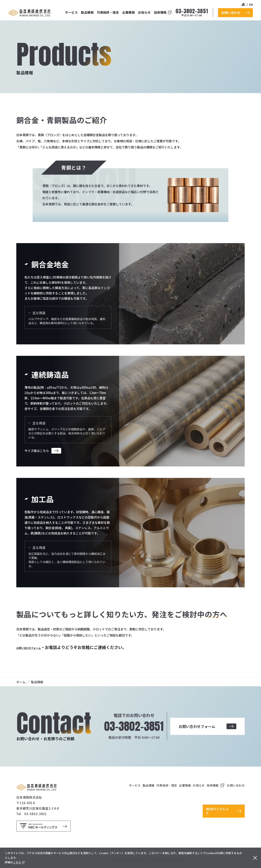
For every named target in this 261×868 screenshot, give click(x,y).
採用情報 (160, 12)
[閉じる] (254, 858)
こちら (17, 862)
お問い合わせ (236, 785)
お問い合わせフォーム (37, 647)
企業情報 (128, 12)
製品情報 (87, 12)
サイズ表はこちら (37, 451)
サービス (71, 12)
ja (243, 4)
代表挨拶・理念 (108, 12)
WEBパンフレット (217, 811)
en (251, 4)
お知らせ (144, 12)
